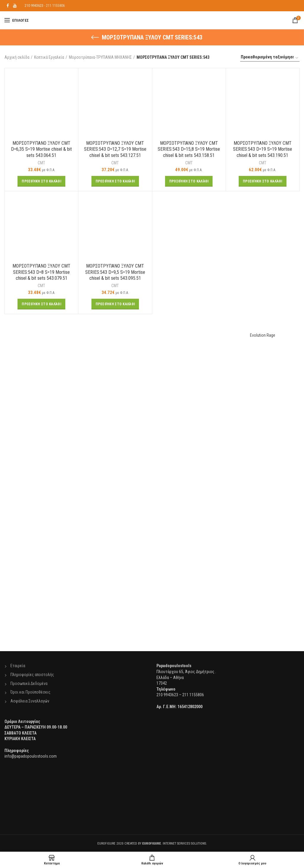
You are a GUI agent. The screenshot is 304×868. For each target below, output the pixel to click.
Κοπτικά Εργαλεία (49, 57)
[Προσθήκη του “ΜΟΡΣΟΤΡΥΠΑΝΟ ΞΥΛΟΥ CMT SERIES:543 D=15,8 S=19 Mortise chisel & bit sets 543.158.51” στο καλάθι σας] (189, 181)
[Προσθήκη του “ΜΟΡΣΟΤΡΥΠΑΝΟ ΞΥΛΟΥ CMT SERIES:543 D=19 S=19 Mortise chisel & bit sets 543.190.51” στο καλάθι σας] (263, 181)
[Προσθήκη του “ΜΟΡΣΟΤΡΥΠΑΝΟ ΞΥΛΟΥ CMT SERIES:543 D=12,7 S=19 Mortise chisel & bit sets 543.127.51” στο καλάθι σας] (115, 181)
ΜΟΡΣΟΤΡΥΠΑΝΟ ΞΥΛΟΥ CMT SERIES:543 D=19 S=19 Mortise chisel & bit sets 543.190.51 (263, 149)
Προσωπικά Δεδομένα (29, 683)
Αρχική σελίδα (17, 57)
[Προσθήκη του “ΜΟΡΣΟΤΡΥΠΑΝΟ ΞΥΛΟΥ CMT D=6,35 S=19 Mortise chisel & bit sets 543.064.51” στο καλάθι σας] (41, 181)
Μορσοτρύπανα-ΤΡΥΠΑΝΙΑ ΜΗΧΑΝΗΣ (100, 57)
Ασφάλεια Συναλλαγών (30, 701)
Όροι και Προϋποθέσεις (30, 692)
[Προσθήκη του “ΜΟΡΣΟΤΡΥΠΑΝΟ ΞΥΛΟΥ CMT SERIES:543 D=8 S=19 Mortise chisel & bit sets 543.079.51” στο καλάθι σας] (41, 304)
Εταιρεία (18, 666)
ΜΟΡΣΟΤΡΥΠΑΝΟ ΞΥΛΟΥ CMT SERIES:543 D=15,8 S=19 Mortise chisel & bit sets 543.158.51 (189, 149)
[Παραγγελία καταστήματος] (270, 58)
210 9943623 (34, 6)
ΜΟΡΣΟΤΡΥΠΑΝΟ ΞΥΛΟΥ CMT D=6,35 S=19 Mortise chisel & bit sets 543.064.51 (41, 149)
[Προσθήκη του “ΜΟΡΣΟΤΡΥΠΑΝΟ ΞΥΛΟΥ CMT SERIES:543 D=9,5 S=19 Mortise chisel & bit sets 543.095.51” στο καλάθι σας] (115, 304)
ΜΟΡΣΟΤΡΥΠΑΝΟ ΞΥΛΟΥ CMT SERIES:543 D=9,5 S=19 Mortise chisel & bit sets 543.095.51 (115, 272)
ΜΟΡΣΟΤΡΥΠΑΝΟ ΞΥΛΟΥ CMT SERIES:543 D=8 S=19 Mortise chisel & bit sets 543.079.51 (41, 272)
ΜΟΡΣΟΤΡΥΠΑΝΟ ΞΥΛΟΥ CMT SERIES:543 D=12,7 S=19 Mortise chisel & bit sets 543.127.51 (115, 149)
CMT (41, 163)
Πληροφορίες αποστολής (32, 675)
